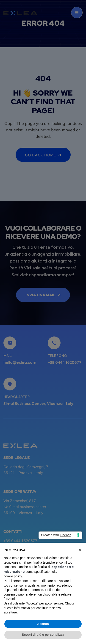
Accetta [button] (43, 624)
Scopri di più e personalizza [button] (43, 635)
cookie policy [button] (13, 576)
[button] (80, 550)
